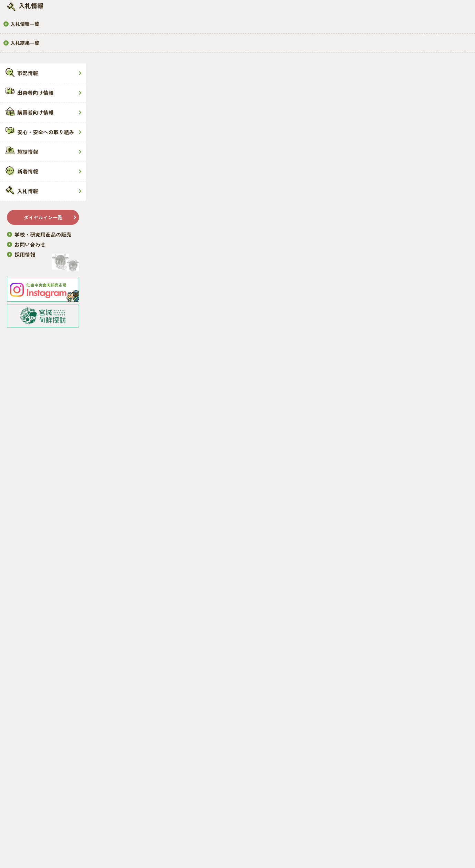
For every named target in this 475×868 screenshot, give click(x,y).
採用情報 (25, 254)
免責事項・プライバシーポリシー (146, 844)
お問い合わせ (30, 244)
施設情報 (28, 152)
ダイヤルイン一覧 (43, 217)
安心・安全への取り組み (46, 132)
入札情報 (28, 191)
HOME (116, 137)
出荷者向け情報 (35, 93)
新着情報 (28, 171)
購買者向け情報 (35, 112)
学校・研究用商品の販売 (43, 234)
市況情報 (28, 73)
